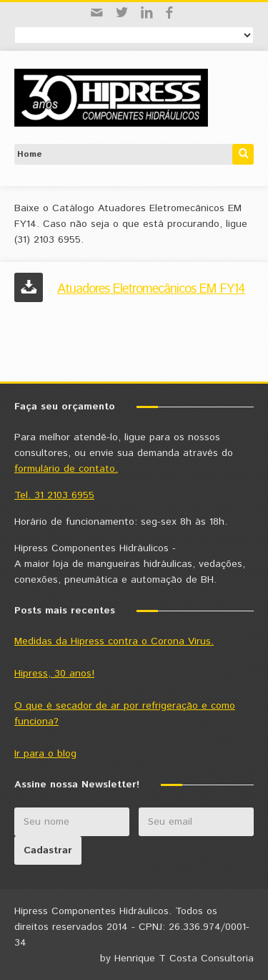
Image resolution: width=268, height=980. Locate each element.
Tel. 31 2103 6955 (54, 495)
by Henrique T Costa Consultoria (177, 959)
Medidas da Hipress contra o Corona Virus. (114, 641)
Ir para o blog (45, 754)
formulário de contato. (66, 469)
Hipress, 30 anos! (54, 674)
